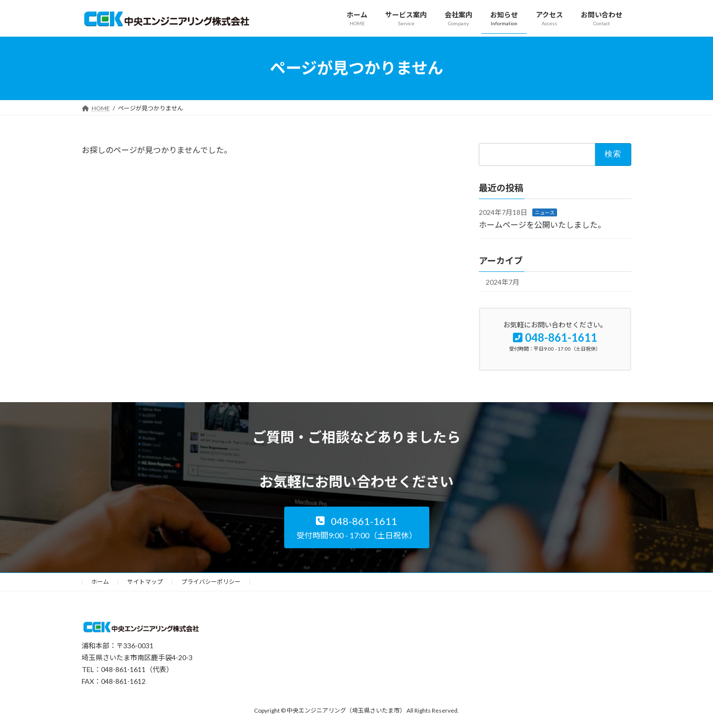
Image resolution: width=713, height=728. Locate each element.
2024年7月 (503, 282)
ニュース (545, 212)
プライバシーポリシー (211, 582)
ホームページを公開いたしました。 (542, 225)
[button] (357, 527)
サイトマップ (145, 582)
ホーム (100, 582)
